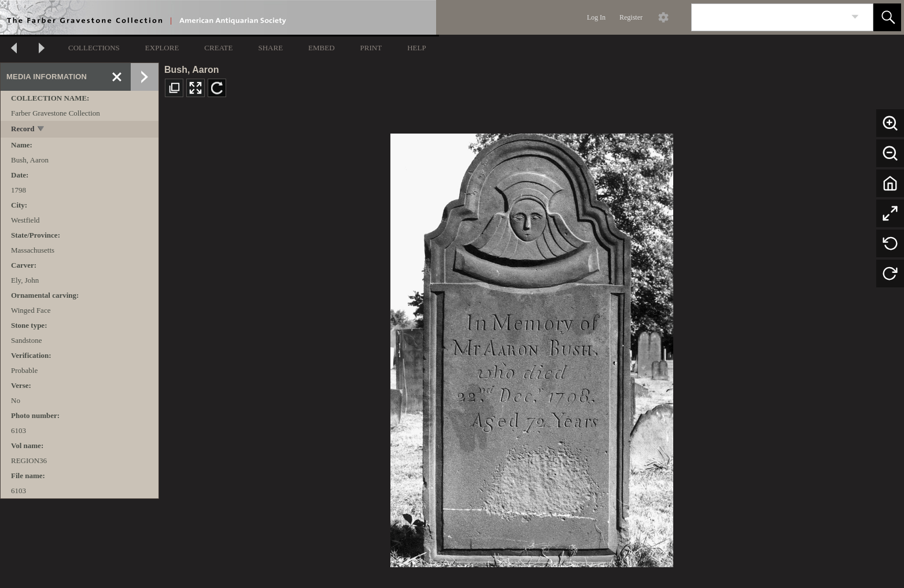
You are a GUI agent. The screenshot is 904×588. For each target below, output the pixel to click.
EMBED (322, 48)
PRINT (371, 48)
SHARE (270, 48)
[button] (887, 17)
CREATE (218, 48)
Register (631, 17)
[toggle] (41, 130)
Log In (596, 17)
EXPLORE (162, 48)
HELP (417, 48)
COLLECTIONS (94, 48)
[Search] (769, 17)
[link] (855, 17)
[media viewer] (532, 347)
